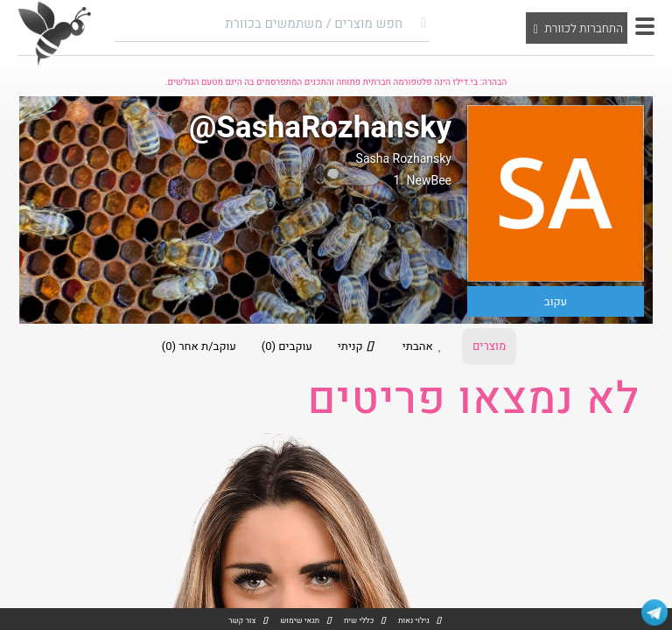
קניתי (357, 346)
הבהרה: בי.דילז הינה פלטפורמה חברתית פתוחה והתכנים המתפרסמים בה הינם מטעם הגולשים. (336, 82)
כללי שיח (359, 621)
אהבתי (425, 346)
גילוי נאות (414, 621)
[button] (645, 26)
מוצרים (489, 346)
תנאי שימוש (300, 621)
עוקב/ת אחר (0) (199, 346)
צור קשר (242, 621)
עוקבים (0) (287, 346)
